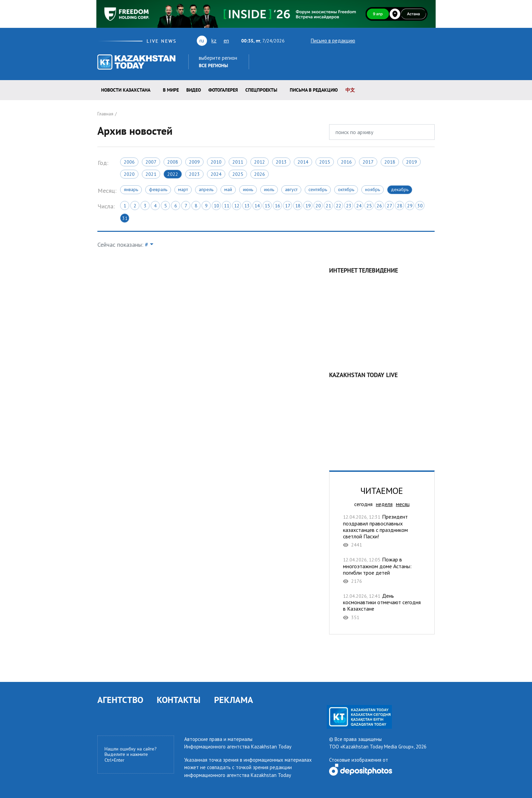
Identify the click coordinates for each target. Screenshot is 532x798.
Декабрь (400, 189)
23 (349, 206)
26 (379, 206)
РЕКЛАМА (234, 700)
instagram (420, 40)
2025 (238, 174)
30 (420, 206)
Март (183, 189)
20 (318, 206)
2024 (216, 174)
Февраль (158, 189)
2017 (368, 162)
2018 (390, 162)
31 (125, 218)
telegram (431, 40)
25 (369, 206)
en (226, 40)
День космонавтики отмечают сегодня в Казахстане (382, 607)
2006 (129, 162)
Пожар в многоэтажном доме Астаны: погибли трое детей (382, 570)
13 (247, 206)
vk (389, 40)
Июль (269, 189)
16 (278, 206)
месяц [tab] (403, 504)
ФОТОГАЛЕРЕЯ (223, 90)
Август (291, 189)
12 (237, 206)
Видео (194, 90)
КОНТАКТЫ (179, 700)
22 (339, 206)
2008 (173, 162)
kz (214, 40)
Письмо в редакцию (327, 41)
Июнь (248, 189)
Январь (131, 189)
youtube (376, 40)
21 (328, 206)
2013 (281, 162)
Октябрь (346, 189)
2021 (151, 174)
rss (401, 40)
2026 (260, 174)
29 (410, 206)
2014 (303, 162)
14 (257, 206)
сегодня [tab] (363, 504)
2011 (238, 162)
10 (216, 206)
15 (267, 206)
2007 (151, 162)
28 (400, 206)
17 (288, 206)
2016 (346, 162)
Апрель (206, 189)
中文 (350, 90)
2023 (194, 174)
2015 (325, 162)
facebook (411, 40)
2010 (216, 162)
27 (389, 206)
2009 (194, 162)
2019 (412, 162)
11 (227, 206)
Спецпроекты (261, 90)
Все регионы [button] (213, 66)
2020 (129, 174)
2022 (173, 174)
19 (308, 206)
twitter (365, 40)
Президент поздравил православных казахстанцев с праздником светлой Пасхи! (382, 531)
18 (298, 206)
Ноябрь (373, 189)
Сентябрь (318, 189)
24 (359, 206)
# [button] (147, 245)
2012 (260, 162)
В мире (171, 90)
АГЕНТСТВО (120, 700)
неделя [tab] (384, 504)
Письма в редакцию (314, 90)
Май (228, 189)
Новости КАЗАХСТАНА (126, 90)
